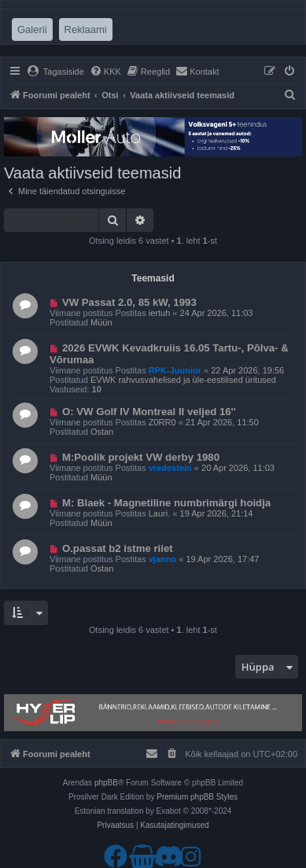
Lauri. (160, 513)
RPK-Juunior (175, 370)
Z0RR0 (162, 422)
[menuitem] (55, 72)
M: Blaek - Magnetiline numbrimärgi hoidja (166, 503)
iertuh (160, 313)
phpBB (106, 783)
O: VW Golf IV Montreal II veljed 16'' (149, 412)
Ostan (102, 432)
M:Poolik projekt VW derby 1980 (141, 457)
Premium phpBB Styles (197, 797)
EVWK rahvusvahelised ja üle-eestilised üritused (183, 380)
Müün (101, 322)
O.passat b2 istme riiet (118, 548)
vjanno (162, 559)
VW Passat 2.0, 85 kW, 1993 (129, 302)
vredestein (170, 468)
